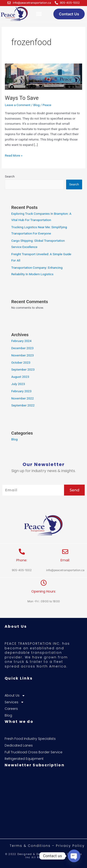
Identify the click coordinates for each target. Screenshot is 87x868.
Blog (36, 105)
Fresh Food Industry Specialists (30, 739)
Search (10, 176)
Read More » (14, 155)
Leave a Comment (18, 105)
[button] (39, 14)
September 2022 (23, 405)
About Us (15, 696)
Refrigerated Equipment (24, 759)
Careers (11, 709)
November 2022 (22, 398)
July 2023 (18, 384)
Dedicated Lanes (19, 746)
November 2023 (22, 355)
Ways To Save (22, 98)
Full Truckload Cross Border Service (34, 752)
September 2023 (23, 369)
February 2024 (21, 341)
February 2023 (21, 391)
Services (14, 702)
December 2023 (22, 348)
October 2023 (21, 362)
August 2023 (20, 377)
